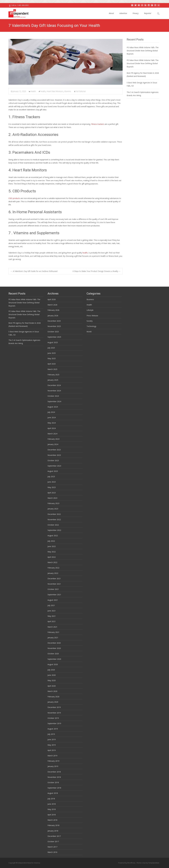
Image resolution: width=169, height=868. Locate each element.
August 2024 (53, 407)
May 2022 (52, 552)
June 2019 (52, 739)
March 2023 (52, 498)
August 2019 (53, 729)
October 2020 (53, 654)
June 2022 (52, 546)
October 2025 (53, 332)
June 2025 (52, 353)
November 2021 (54, 584)
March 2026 (52, 305)
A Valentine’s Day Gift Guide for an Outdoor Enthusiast (34, 271)
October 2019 (53, 718)
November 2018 (54, 777)
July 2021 (51, 605)
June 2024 (52, 417)
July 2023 (51, 476)
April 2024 (52, 428)
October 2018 (53, 782)
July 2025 (51, 348)
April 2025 (52, 364)
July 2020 (51, 670)
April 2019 (52, 750)
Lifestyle (90, 310)
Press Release (92, 316)
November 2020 (54, 648)
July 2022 (51, 541)
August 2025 (53, 342)
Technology (91, 326)
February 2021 (53, 632)
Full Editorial (81, 91)
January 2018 (53, 831)
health (43, 91)
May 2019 (52, 745)
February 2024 (53, 439)
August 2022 (53, 536)
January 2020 (53, 702)
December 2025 (54, 321)
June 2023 (52, 482)
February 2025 (53, 375)
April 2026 (52, 299)
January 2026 (53, 316)
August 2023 (53, 471)
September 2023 (54, 466)
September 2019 (54, 723)
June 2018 (52, 804)
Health (33, 91)
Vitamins (68, 91)
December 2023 (54, 450)
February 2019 (53, 761)
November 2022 (54, 519)
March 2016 (52, 852)
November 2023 (54, 455)
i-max (144, 863)
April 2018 (52, 815)
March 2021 (52, 627)
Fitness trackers (98, 124)
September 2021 (54, 595)
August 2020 (53, 664)
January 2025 (53, 380)
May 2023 (52, 487)
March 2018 (52, 820)
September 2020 (54, 659)
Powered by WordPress (127, 863)
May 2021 (52, 616)
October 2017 (53, 841)
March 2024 (52, 434)
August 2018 (53, 793)
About (111, 13)
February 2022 (53, 568)
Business (90, 299)
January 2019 (53, 766)
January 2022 (53, 573)
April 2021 (52, 621)
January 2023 (53, 509)
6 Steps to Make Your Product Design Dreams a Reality (97, 271)
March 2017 (52, 847)
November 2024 (54, 391)
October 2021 (53, 589)
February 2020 (53, 697)
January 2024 (53, 444)
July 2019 (51, 734)
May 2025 (52, 358)
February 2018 (53, 825)
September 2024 (54, 401)
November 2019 (54, 713)
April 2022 (52, 557)
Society (90, 321)
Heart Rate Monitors (55, 91)
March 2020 (52, 691)
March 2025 (52, 369)
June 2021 (52, 611)
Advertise (123, 13)
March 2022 (52, 562)
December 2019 (54, 707)
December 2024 (54, 385)
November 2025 (54, 326)
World (89, 332)
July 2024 (51, 412)
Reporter (148, 13)
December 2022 (54, 514)
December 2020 (54, 643)
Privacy (136, 13)
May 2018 (52, 809)
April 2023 (52, 493)
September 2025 (54, 337)
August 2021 (53, 600)
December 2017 (54, 836)
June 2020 (52, 675)
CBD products (14, 198)
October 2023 (53, 460)
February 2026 (53, 310)
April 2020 (52, 686)
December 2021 (54, 579)
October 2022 (53, 525)
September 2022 (54, 530)
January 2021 (53, 638)
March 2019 (52, 756)
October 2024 (53, 396)
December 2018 (54, 772)
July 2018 (51, 799)
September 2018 (54, 788)
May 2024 (52, 423)
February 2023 (53, 503)
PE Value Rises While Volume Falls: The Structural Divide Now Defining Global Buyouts (143, 51)
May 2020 (52, 680)
